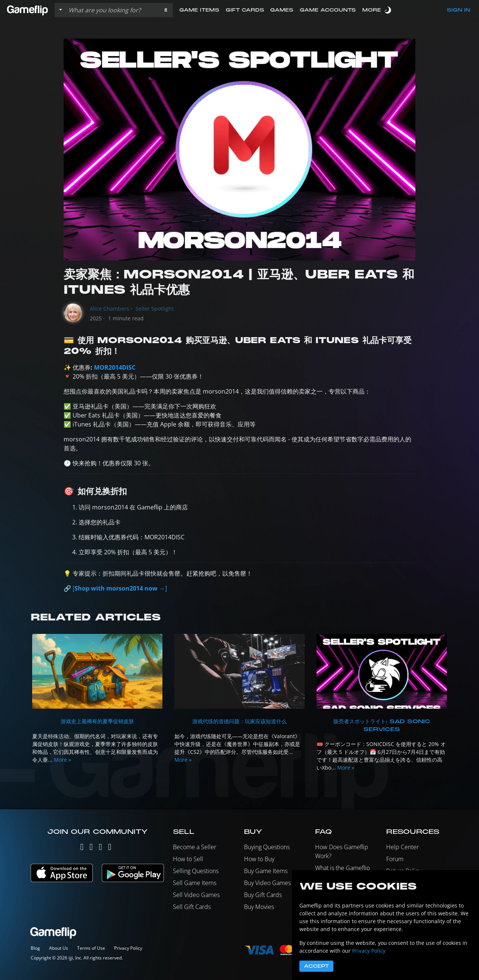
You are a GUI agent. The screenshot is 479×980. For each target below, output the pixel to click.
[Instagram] (91, 848)
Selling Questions (196, 871)
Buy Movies (259, 907)
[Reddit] (110, 848)
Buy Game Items (266, 871)
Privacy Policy (128, 948)
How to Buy (259, 859)
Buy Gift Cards (263, 895)
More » (62, 760)
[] (120, 588)
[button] (166, 10)
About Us (59, 948)
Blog (35, 948)
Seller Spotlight (155, 309)
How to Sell (188, 859)
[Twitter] (82, 848)
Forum (395, 859)
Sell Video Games (196, 895)
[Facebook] (100, 848)
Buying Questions (267, 847)
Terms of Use (91, 948)
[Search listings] (112, 10)
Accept (316, 966)
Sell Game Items (195, 883)
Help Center (402, 847)
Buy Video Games (267, 883)
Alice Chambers (109, 309)
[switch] (388, 10)
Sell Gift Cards (192, 907)
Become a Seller (195, 847)
